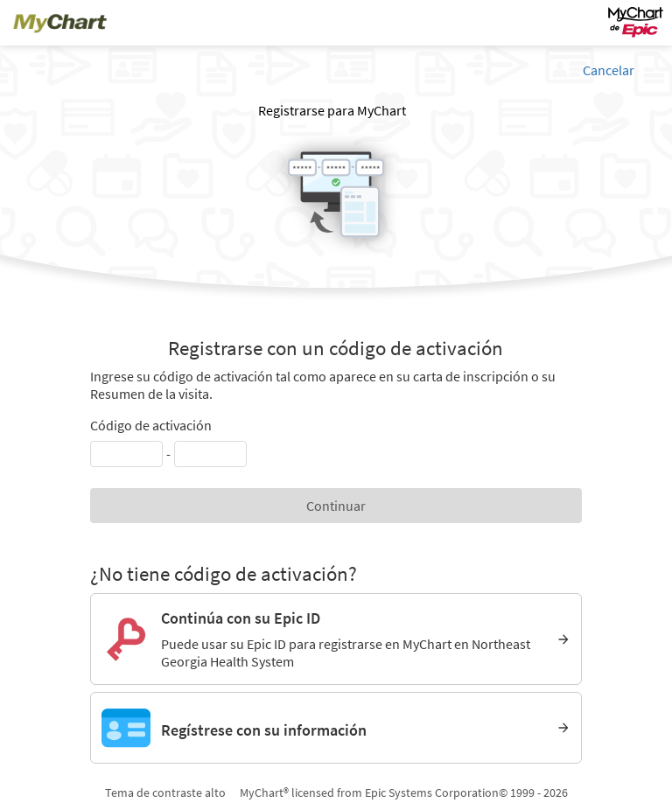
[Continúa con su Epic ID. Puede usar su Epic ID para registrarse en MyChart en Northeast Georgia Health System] (336, 639)
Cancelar (609, 70)
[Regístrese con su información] (336, 728)
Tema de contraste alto (165, 793)
